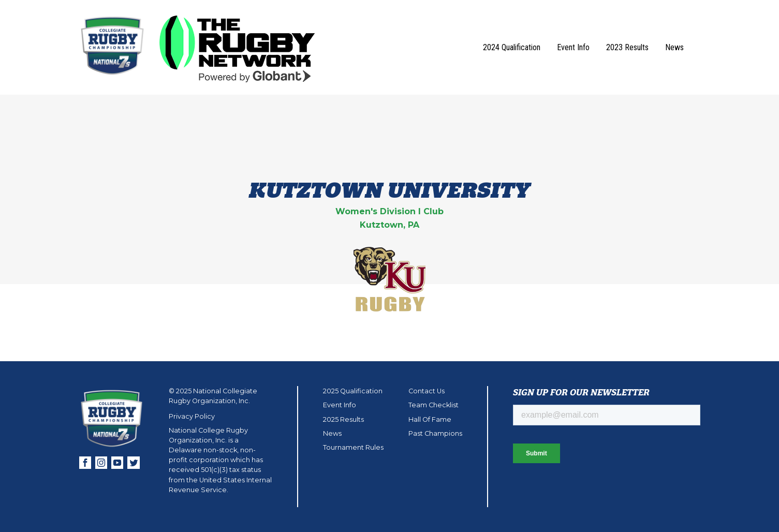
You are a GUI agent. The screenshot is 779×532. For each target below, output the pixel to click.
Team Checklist (433, 405)
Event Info (573, 47)
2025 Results (343, 419)
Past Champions (435, 433)
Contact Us (427, 391)
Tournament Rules (353, 447)
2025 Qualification (353, 391)
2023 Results (627, 47)
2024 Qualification (512, 47)
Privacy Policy (192, 416)
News (674, 47)
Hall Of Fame (430, 419)
